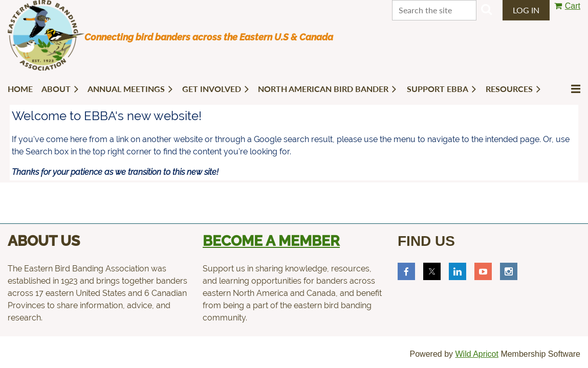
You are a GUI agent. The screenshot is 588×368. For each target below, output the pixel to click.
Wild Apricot (476, 354)
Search (487, 9)
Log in (526, 10)
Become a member (271, 241)
